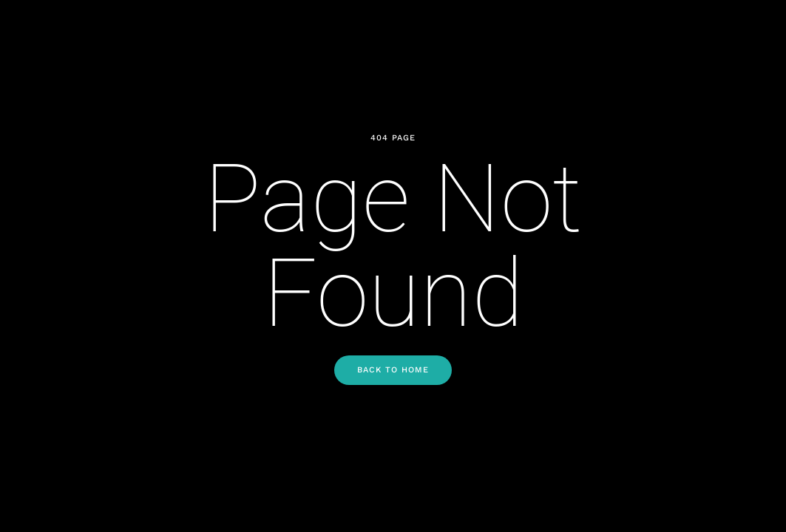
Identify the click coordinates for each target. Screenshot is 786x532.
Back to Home (393, 370)
